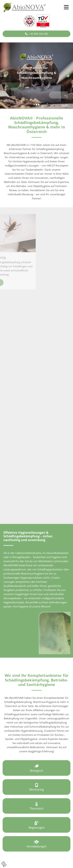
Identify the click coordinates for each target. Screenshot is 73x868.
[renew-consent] (4, 864)
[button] (61, 7)
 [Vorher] (5, 76)
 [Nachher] (68, 76)
